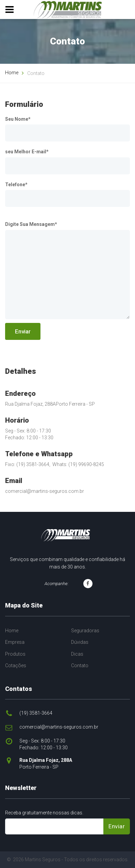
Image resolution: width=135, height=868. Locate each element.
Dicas (77, 654)
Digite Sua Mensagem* (31, 224)
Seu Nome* (18, 119)
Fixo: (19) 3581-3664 (27, 464)
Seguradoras (85, 631)
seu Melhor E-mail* (27, 152)
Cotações (16, 666)
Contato (80, 666)
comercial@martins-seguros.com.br (45, 491)
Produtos (15, 654)
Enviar (23, 331)
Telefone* (16, 185)
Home (12, 73)
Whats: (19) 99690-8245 (78, 464)
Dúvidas (80, 642)
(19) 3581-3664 (36, 713)
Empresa (15, 642)
